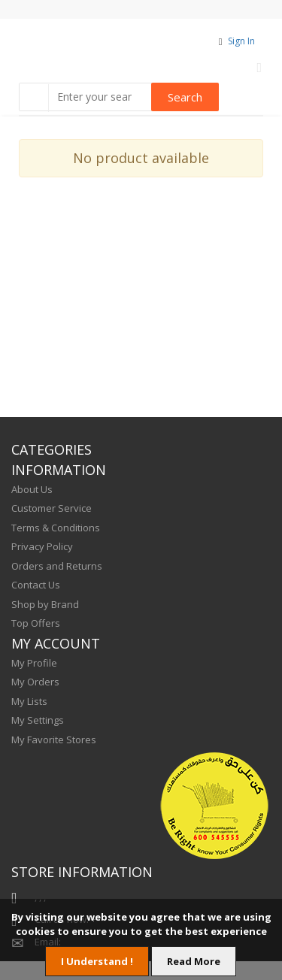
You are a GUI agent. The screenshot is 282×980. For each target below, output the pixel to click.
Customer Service (52, 508)
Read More (194, 961)
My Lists (29, 701)
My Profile (34, 663)
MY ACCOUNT (56, 643)
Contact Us (36, 585)
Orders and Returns (57, 566)
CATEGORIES (52, 449)
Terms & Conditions (56, 528)
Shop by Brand (45, 604)
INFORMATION (59, 470)
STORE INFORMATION (82, 872)
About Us (32, 489)
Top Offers (36, 623)
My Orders (35, 682)
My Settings (38, 720)
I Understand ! (97, 961)
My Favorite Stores (54, 740)
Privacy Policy (42, 546)
